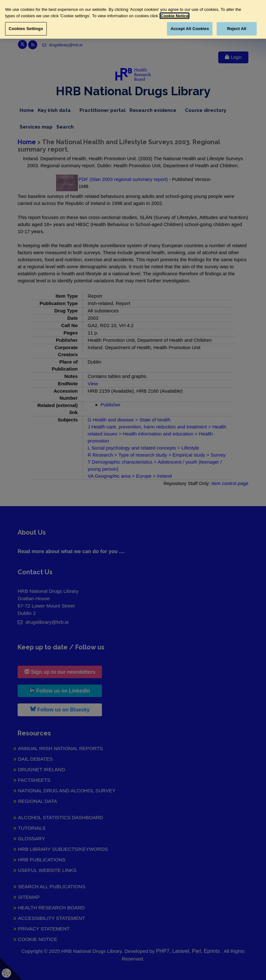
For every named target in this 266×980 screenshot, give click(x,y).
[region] (133, 19)
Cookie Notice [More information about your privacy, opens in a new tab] (175, 16)
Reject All (237, 29)
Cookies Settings (26, 29)
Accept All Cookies (190, 29)
